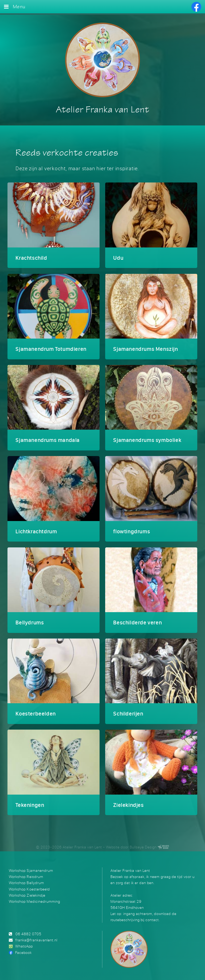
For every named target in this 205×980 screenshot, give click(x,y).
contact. (153, 916)
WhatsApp (24, 943)
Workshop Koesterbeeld (29, 885)
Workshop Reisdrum (26, 873)
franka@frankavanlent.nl (36, 936)
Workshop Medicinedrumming (34, 898)
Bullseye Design (143, 843)
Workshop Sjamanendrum (31, 867)
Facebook (23, 949)
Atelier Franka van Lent (102, 110)
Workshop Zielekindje (27, 891)
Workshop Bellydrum (26, 879)
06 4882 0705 (28, 930)
